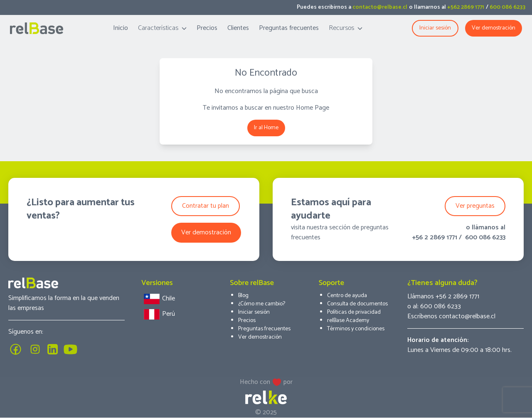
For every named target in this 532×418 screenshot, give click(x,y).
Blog (243, 296)
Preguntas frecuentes (289, 28)
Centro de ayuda (347, 296)
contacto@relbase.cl (380, 7)
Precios (207, 28)
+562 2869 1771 (466, 7)
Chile (158, 299)
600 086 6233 (507, 7)
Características (162, 28)
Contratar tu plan (206, 206)
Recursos (346, 28)
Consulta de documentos (357, 304)
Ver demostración (494, 28)
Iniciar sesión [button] (435, 28)
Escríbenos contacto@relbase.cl (451, 316)
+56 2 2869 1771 (435, 237)
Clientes (238, 28)
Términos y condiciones (356, 329)
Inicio (121, 28)
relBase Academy (348, 321)
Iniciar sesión (254, 312)
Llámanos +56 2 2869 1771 (443, 296)
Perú (158, 314)
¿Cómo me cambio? (262, 304)
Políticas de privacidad (354, 312)
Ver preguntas (475, 206)
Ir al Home (266, 128)
